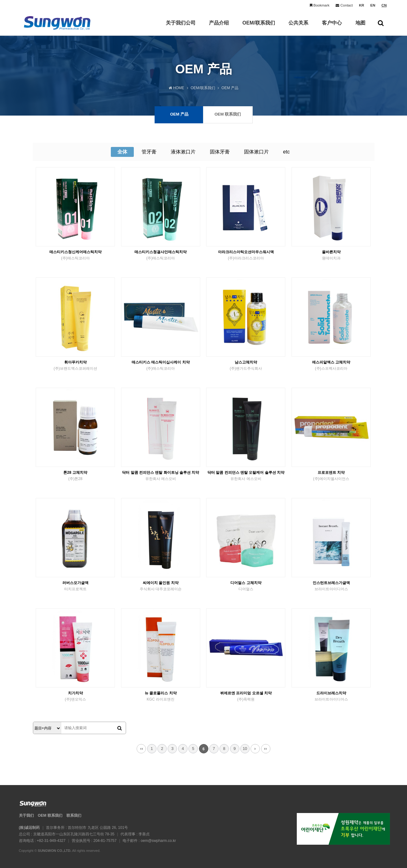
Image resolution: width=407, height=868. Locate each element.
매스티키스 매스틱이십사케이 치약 (161, 366)
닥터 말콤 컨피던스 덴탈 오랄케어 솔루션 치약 (246, 476)
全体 (122, 152)
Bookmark (320, 5)
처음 (141, 749)
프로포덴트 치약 (331, 476)
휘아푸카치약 (75, 366)
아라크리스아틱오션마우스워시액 (246, 255)
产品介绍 (219, 28)
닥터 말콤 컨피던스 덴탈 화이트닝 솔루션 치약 (161, 476)
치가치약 (75, 697)
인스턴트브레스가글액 (331, 586)
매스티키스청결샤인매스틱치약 (161, 255)
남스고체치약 (246, 366)
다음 (255, 749)
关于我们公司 (181, 28)
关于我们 (26, 815)
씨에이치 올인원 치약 (161, 586)
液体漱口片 (183, 152)
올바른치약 (331, 255)
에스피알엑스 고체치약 (331, 366)
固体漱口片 (256, 152)
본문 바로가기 (0, 0)
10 (245, 749)
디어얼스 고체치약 (246, 586)
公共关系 (298, 28)
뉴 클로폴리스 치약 (161, 697)
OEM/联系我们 (259, 28)
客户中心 (332, 28)
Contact (344, 5)
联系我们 (74, 815)
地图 (360, 28)
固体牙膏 (220, 152)
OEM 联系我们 (50, 815)
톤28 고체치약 (75, 476)
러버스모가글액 (75, 586)
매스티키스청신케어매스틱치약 (75, 255)
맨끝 (266, 749)
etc (286, 152)
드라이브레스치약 (331, 697)
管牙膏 (149, 152)
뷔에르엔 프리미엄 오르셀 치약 (246, 697)
